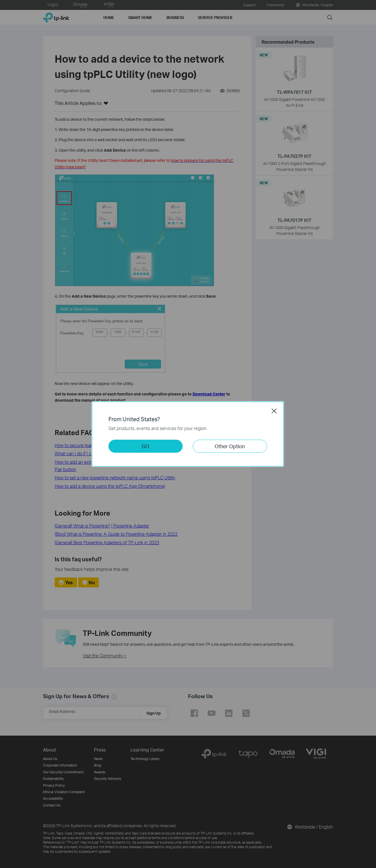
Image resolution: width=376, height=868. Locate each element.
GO (145, 446)
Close (274, 411)
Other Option (230, 446)
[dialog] (188, 434)
